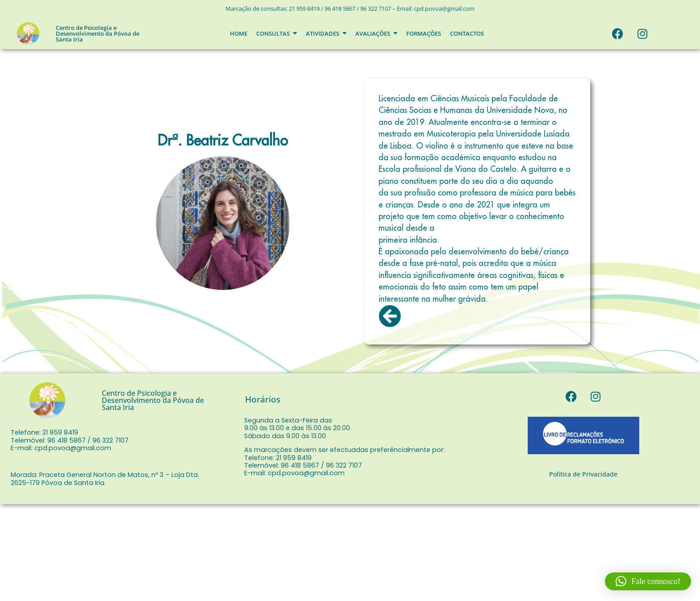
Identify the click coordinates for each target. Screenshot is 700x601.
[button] (648, 581)
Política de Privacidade (583, 474)
